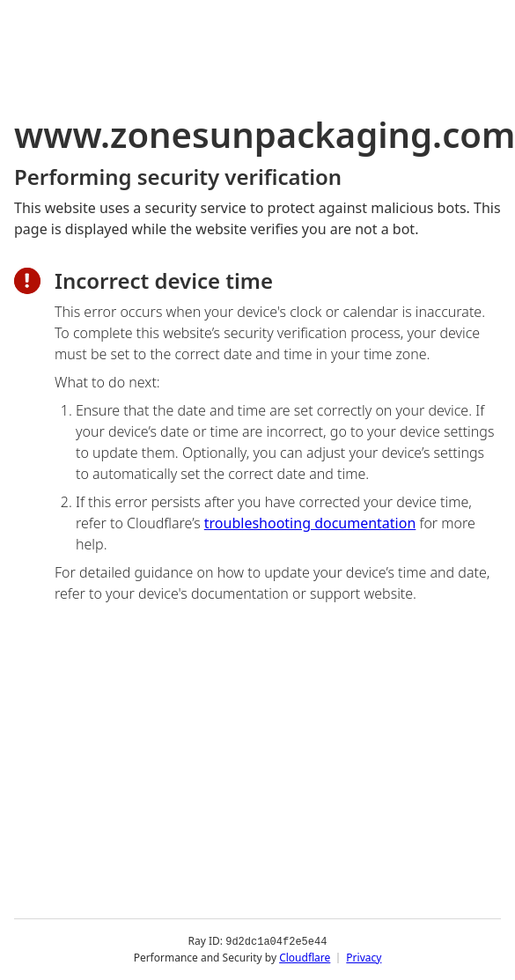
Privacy (364, 958)
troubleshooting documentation (310, 523)
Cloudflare (305, 958)
